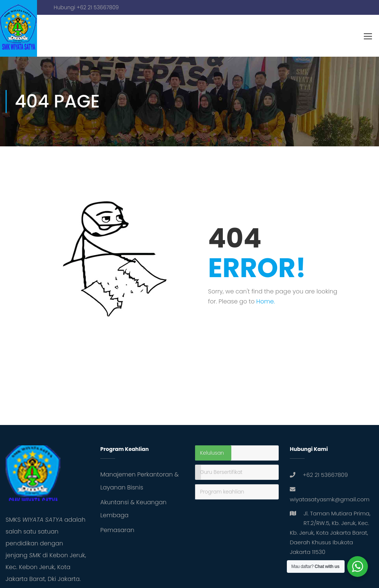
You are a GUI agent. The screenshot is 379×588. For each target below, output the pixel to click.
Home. (265, 301)
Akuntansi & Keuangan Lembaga (133, 509)
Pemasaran (117, 530)
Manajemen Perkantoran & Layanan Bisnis (140, 481)
